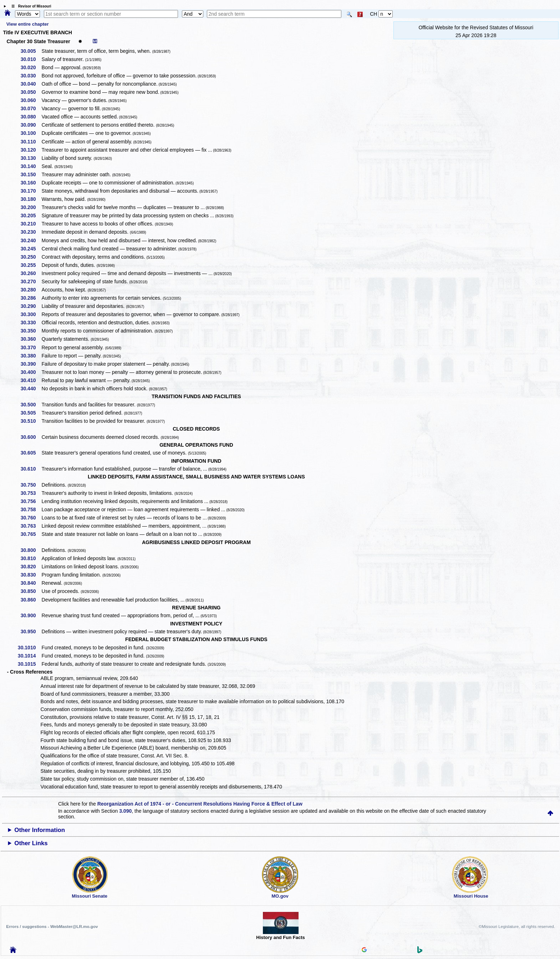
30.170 (31, 191)
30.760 (31, 518)
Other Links (31, 843)
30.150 (31, 174)
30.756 (31, 501)
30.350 (31, 331)
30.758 (31, 509)
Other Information (40, 830)
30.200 (31, 207)
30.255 (31, 265)
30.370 (31, 347)
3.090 (125, 811)
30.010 (31, 59)
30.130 (31, 158)
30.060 (31, 100)
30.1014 (29, 656)
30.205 (31, 215)
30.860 (31, 600)
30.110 (31, 142)
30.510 (31, 421)
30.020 (31, 67)
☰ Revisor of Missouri (30, 6)
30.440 (31, 389)
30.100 (31, 133)
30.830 (31, 575)
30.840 (31, 583)
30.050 (31, 92)
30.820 (31, 567)
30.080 (31, 117)
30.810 (31, 558)
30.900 (31, 615)
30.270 (31, 281)
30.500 (31, 405)
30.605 (31, 453)
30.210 (31, 224)
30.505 (31, 413)
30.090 (31, 125)
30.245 (31, 249)
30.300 (31, 314)
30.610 (31, 469)
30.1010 (29, 648)
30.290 (31, 306)
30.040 (31, 84)
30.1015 (29, 664)
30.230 (31, 232)
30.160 (31, 183)
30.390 (31, 364)
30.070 (31, 108)
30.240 (31, 240)
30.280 (31, 290)
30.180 (31, 199)
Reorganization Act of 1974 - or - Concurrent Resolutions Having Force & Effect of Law (200, 804)
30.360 (31, 339)
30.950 (31, 631)
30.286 (31, 298)
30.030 (31, 76)
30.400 (31, 372)
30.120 (31, 150)
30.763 (31, 526)
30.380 (31, 356)
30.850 (31, 591)
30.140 (31, 166)
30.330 (31, 323)
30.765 (31, 534)
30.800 (31, 550)
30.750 (31, 485)
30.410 (31, 380)
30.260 (31, 273)
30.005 (31, 51)
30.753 (31, 493)
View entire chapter (28, 24)
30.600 (31, 437)
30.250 (31, 257)
